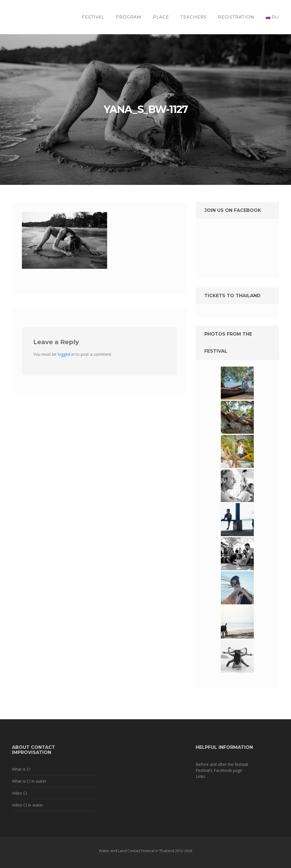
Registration (236, 17)
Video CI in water (27, 805)
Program (129, 17)
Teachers (194, 17)
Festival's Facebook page (219, 770)
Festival (93, 17)
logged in (66, 354)
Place (161, 17)
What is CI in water (29, 781)
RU (272, 17)
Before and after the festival (222, 764)
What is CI (21, 769)
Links (200, 776)
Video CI (19, 793)
